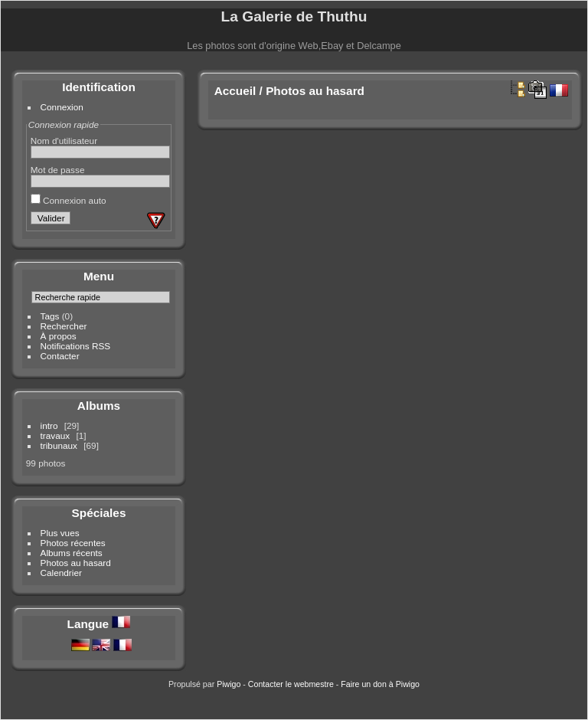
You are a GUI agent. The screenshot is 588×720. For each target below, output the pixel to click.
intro (49, 425)
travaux (56, 435)
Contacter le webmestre (291, 684)
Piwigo (229, 684)
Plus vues (60, 533)
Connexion (62, 107)
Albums (99, 406)
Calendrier (61, 573)
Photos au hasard (76, 563)
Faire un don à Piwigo (380, 684)
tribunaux (59, 445)
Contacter (60, 356)
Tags (50, 316)
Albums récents (72, 553)
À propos (59, 336)
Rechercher (64, 326)
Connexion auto (69, 200)
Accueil (235, 91)
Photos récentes (73, 543)
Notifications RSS (76, 346)
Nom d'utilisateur (64, 141)
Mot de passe (58, 170)
